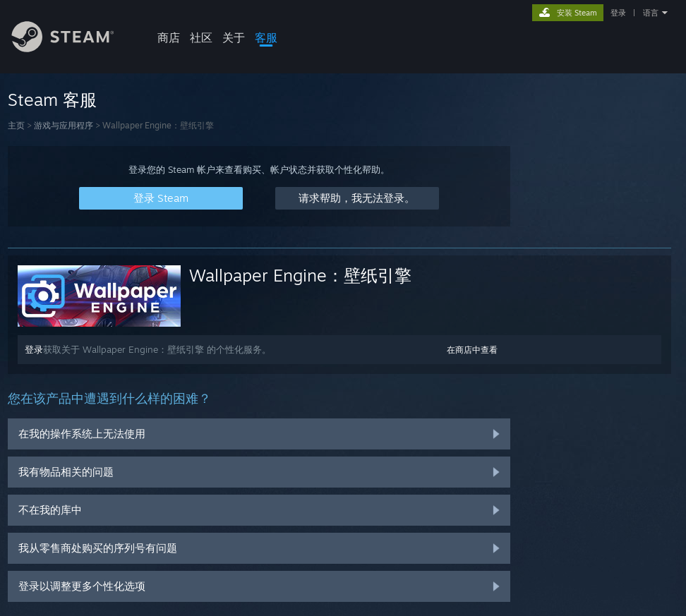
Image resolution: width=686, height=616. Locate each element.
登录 (618, 13)
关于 (234, 37)
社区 (201, 37)
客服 (266, 37)
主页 (16, 125)
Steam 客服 (52, 99)
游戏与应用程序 (64, 125)
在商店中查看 (472, 350)
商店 (169, 37)
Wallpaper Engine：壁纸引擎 (300, 275)
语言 (651, 13)
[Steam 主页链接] (73, 48)
